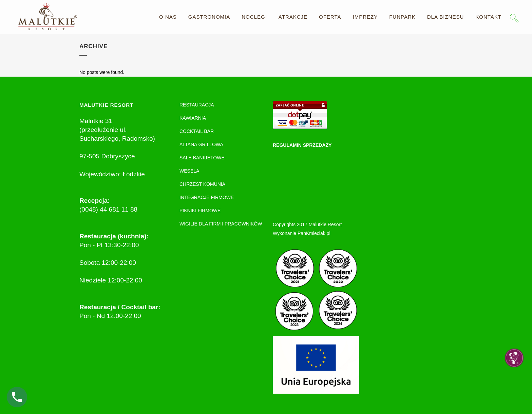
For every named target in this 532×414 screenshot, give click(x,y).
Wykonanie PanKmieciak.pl (302, 233)
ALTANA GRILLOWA (201, 144)
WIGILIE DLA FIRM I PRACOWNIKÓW (221, 224)
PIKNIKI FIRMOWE (200, 211)
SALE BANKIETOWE (202, 158)
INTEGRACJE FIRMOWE (207, 197)
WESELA (189, 171)
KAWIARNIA (193, 118)
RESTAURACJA (197, 105)
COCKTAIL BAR (197, 131)
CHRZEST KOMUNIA (202, 184)
